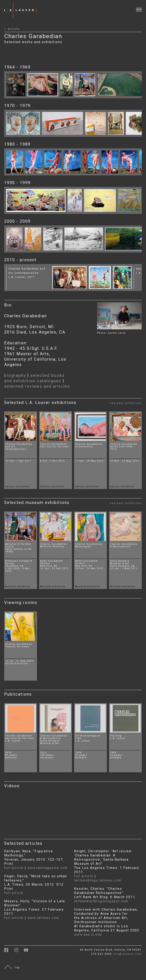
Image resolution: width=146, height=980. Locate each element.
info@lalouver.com (127, 954)
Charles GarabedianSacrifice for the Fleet (20, 737)
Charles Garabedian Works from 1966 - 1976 (124, 447)
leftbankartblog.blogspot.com (101, 901)
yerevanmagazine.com (48, 868)
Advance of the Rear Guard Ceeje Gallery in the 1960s (19, 548)
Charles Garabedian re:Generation (89, 445)
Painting (116, 736)
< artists (12, 29)
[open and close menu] (141, 7)
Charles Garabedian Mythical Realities (54, 545)
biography (15, 375)
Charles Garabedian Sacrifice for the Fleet (55, 445)
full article (14, 868)
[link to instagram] (19, 951)
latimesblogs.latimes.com (98, 880)
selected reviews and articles (37, 386)
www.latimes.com (43, 918)
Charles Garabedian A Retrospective (124, 545)
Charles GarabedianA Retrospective (54, 737)
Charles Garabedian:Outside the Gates (19, 645)
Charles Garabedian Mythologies (89, 545)
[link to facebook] (9, 951)
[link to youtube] (28, 951)
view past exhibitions (126, 403)
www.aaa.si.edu (88, 934)
